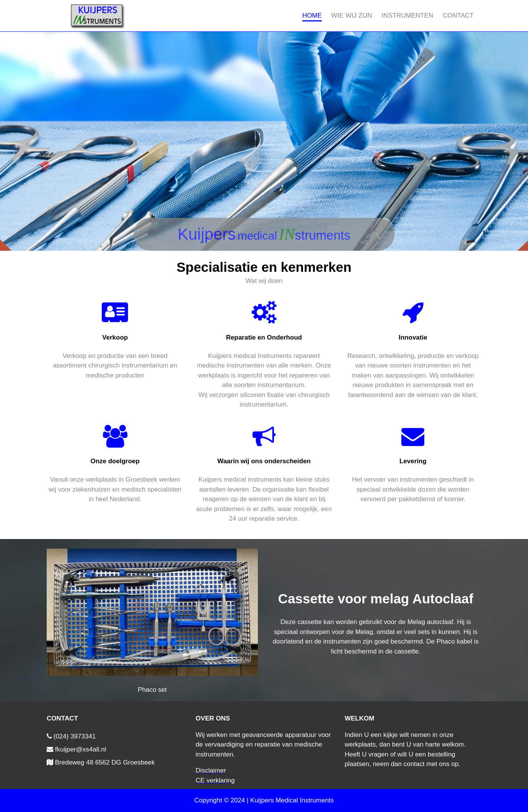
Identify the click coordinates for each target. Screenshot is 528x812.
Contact (458, 16)
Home (312, 16)
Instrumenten (407, 16)
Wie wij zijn (352, 16)
